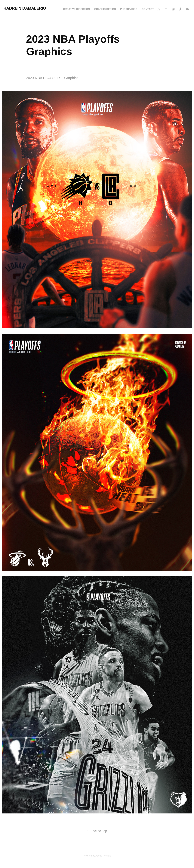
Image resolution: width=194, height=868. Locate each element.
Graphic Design (105, 9)
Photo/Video (129, 9)
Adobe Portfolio (103, 856)
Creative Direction (77, 9)
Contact (148, 9)
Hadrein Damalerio (25, 8)
